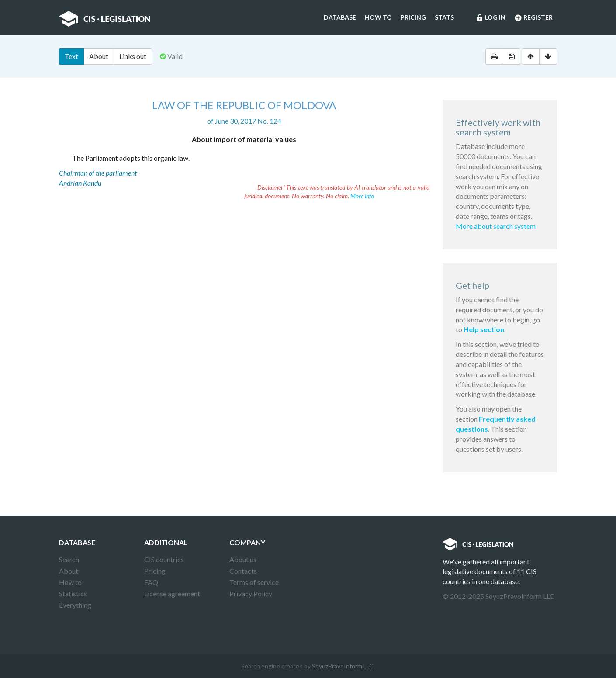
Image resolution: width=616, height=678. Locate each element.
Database (340, 17)
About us (243, 559)
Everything (75, 605)
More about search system (496, 226)
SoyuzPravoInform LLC (343, 666)
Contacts (243, 571)
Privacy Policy (251, 593)
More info (362, 196)
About (99, 56)
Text (71, 56)
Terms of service (254, 582)
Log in (491, 18)
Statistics (73, 593)
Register (533, 18)
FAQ (151, 582)
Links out (133, 56)
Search (69, 559)
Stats (444, 17)
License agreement (172, 593)
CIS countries (164, 559)
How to (378, 17)
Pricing (413, 17)
